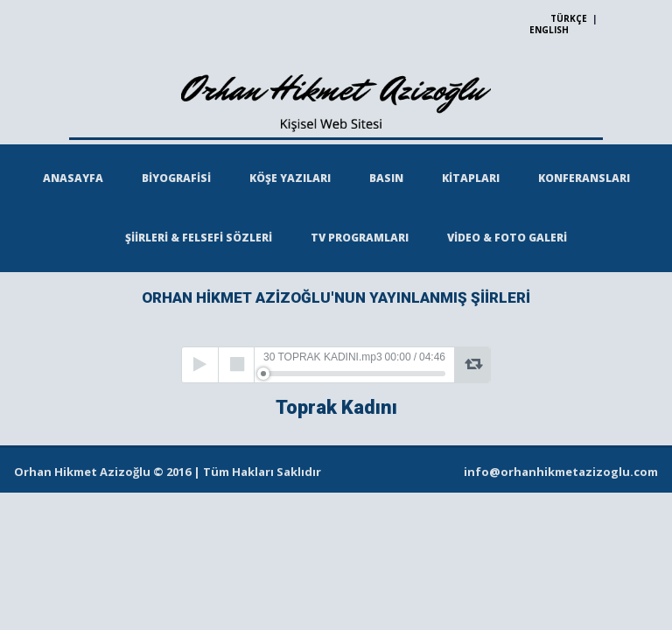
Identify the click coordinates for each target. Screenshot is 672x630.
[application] (336, 365)
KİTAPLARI (471, 178)
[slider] (354, 374)
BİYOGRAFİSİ (176, 178)
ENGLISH (549, 30)
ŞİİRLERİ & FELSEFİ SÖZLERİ (199, 238)
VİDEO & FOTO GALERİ (507, 238)
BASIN (386, 178)
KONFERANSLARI (584, 178)
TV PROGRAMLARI (360, 238)
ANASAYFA (73, 178)
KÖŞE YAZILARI (290, 178)
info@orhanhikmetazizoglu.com (561, 472)
